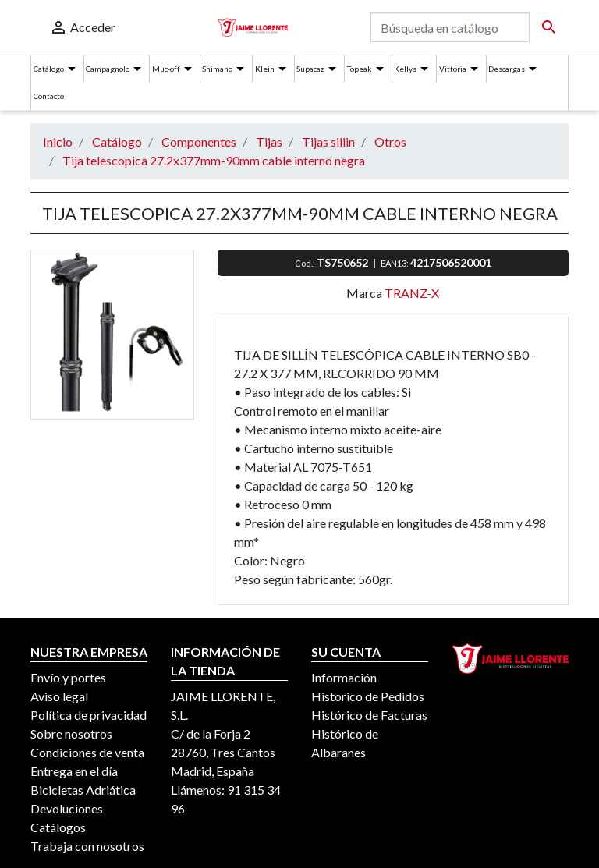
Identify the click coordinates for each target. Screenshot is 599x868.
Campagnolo (108, 69)
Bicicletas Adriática (83, 790)
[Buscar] (450, 27)
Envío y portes (68, 677)
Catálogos (58, 827)
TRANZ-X (412, 293)
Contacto (49, 96)
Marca (364, 293)
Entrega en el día (74, 771)
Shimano (217, 69)
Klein (265, 69)
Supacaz (310, 69)
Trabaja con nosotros (87, 846)
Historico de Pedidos (368, 696)
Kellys (405, 69)
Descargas (507, 69)
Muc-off (166, 69)
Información (344, 677)
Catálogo (49, 69)
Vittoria (453, 69)
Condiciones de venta (87, 752)
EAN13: (395, 263)
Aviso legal (59, 696)
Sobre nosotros (71, 733)
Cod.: (306, 263)
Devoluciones (67, 808)
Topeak (360, 69)
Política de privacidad (89, 715)
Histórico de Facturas (369, 715)
